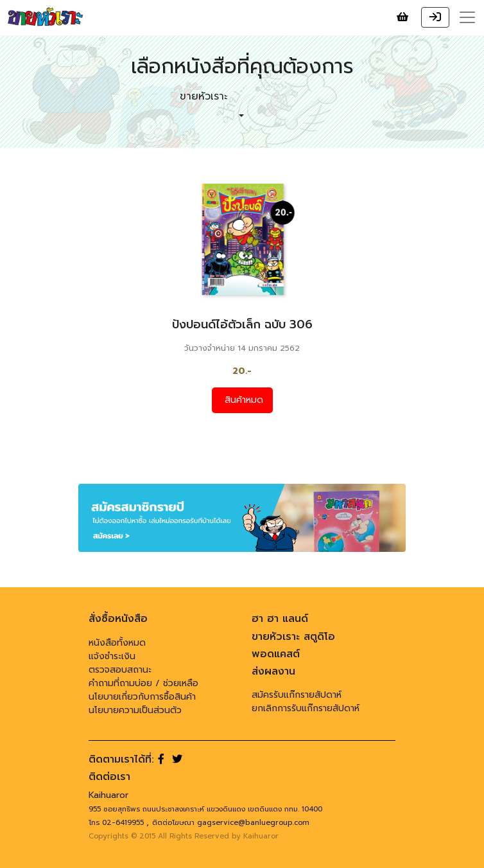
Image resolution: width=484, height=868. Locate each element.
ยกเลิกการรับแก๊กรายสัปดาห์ (306, 708)
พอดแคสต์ (276, 654)
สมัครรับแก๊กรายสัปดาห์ (297, 695)
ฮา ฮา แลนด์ (280, 619)
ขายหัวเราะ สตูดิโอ (293, 637)
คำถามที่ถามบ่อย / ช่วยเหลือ (143, 683)
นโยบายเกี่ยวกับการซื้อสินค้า (142, 697)
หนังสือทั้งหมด (117, 643)
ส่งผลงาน (273, 671)
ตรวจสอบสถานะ (120, 670)
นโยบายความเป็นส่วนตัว (135, 710)
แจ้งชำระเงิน (112, 656)
